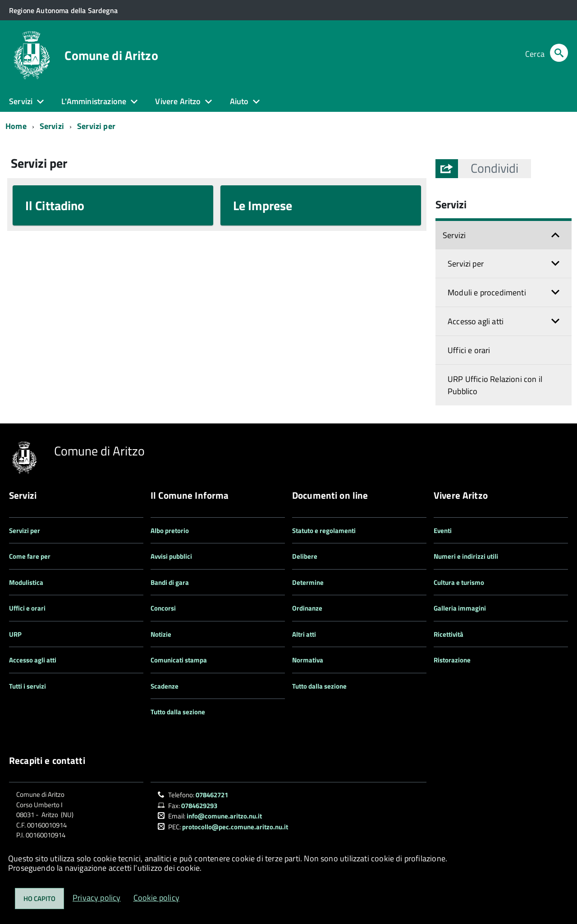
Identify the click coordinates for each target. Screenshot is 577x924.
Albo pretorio (170, 531)
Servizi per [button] (466, 264)
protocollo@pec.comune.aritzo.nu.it (235, 827)
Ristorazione (452, 660)
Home (16, 126)
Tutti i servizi (27, 686)
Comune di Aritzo (111, 55)
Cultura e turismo (459, 582)
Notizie (161, 634)
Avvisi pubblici (171, 556)
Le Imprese (263, 205)
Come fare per (30, 556)
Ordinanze (307, 608)
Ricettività (449, 634)
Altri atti (304, 634)
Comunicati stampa (179, 660)
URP (15, 634)
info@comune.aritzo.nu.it (224, 816)
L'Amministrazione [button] (94, 101)
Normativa (308, 660)
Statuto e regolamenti (324, 531)
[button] (495, 168)
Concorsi (163, 608)
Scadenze (165, 686)
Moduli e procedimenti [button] (487, 292)
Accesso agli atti (33, 660)
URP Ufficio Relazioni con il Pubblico (495, 385)
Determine (308, 582)
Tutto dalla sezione (178, 712)
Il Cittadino (55, 205)
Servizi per (96, 126)
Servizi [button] (21, 101)
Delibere (305, 556)
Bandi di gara (170, 582)
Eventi (443, 531)
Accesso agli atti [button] (476, 321)
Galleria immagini (460, 608)
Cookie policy (156, 898)
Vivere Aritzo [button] (178, 101)
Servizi (52, 126)
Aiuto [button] (239, 101)
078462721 (212, 795)
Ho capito (39, 899)
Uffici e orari (469, 350)
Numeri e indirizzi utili (466, 556)
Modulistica (26, 582)
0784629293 (199, 806)
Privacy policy (97, 898)
